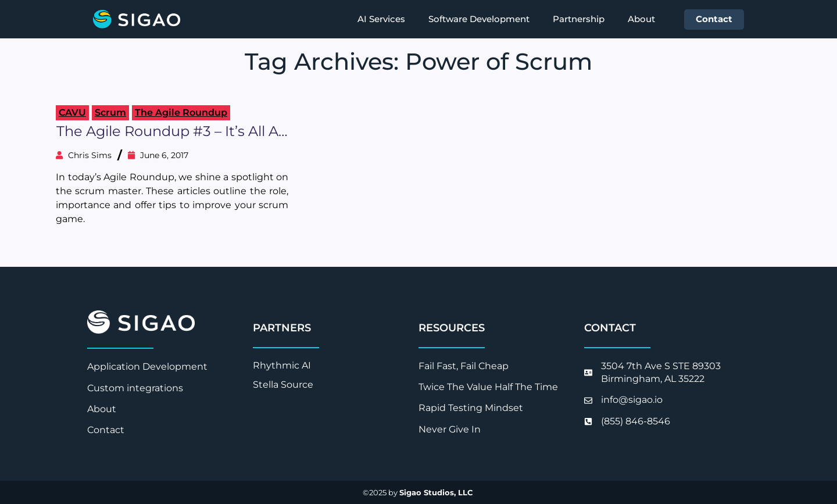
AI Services (381, 19)
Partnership (579, 19)
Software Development (479, 19)
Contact (714, 19)
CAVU (72, 112)
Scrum (110, 112)
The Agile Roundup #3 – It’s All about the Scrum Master (172, 132)
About (641, 19)
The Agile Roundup (181, 112)
